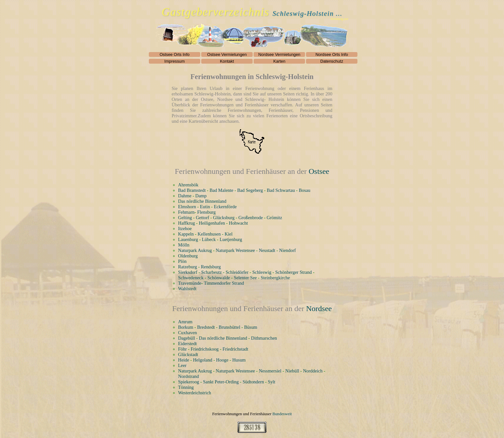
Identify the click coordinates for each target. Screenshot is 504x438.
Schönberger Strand (293, 272)
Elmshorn (187, 207)
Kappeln (186, 234)
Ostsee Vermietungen (227, 54)
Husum (239, 360)
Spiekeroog (189, 382)
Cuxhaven (187, 333)
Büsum (251, 327)
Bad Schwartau (281, 190)
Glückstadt (188, 354)
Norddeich (313, 371)
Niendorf (287, 250)
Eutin (205, 207)
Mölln (184, 245)
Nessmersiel (270, 371)
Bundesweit (282, 414)
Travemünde (190, 283)
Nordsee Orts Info (332, 54)
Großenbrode (251, 218)
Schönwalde (219, 278)
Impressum (174, 61)
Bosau (304, 190)
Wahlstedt (187, 289)
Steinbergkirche (275, 278)
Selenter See (245, 278)
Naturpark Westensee (235, 250)
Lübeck (209, 239)
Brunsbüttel (229, 327)
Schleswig (262, 272)
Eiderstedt (187, 344)
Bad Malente (221, 190)
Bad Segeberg (250, 190)
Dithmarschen (264, 338)
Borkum (186, 327)
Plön (182, 261)
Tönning (186, 387)
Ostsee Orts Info (174, 54)
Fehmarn (186, 212)
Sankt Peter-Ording (221, 382)
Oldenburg (188, 256)
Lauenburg (188, 239)
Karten (279, 61)
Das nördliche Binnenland (202, 201)
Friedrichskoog (205, 349)
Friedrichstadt (235, 349)
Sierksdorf (188, 272)
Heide (184, 360)
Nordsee (319, 308)
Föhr (182, 349)
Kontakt (227, 61)
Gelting (185, 218)
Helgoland (203, 360)
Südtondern (253, 382)
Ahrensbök (188, 185)
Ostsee (319, 171)
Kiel (229, 234)
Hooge (222, 360)
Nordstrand (189, 376)
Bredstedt (206, 327)
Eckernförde (225, 207)
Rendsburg (211, 267)
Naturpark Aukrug (195, 250)
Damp (201, 196)
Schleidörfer (237, 272)
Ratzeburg (188, 267)
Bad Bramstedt (192, 190)
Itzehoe (185, 228)
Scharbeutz (212, 272)
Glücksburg (224, 218)
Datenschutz (332, 61)
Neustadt (267, 250)
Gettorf (203, 218)
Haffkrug (186, 223)
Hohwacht (238, 223)
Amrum (185, 322)
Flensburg (207, 212)
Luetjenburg (231, 239)
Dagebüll (187, 338)
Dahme (185, 196)
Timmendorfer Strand (224, 283)
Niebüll (292, 371)
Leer (182, 365)
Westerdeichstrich (195, 393)
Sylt (271, 382)
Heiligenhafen (212, 223)
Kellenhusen (209, 234)
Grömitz (274, 218)
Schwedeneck (191, 278)
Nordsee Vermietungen (279, 54)
